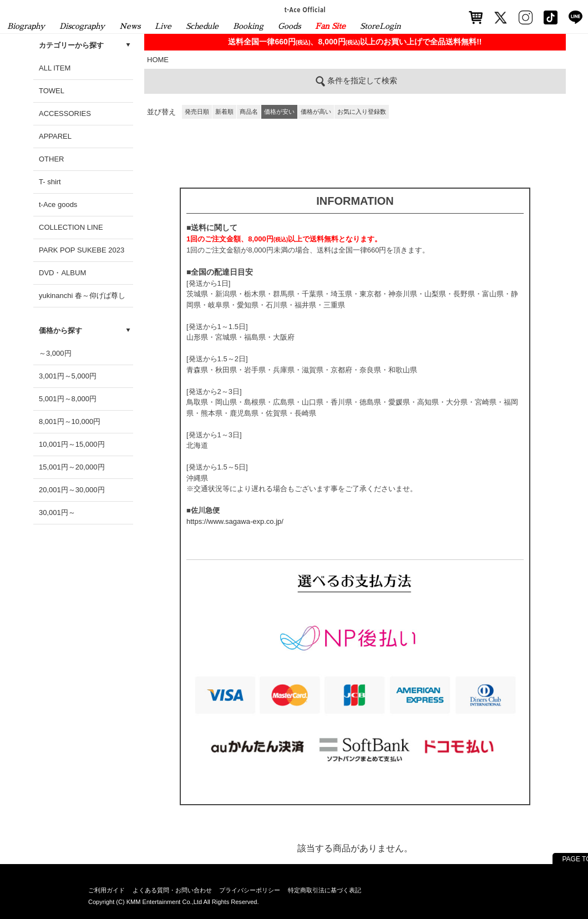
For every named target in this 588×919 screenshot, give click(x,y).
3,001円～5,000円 (68, 376)
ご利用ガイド (107, 890)
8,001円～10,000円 (70, 421)
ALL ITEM (55, 68)
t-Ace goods (58, 204)
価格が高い (316, 112)
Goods (289, 26)
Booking (248, 26)
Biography (26, 26)
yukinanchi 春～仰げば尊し (82, 296)
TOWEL (52, 91)
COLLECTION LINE (71, 227)
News (130, 26)
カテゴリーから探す (71, 45)
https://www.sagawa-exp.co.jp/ (235, 521)
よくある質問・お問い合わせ (172, 890)
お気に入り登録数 (362, 112)
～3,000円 (55, 353)
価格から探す (60, 330)
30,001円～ (57, 512)
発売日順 (197, 112)
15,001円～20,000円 (72, 467)
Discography (82, 26)
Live (163, 26)
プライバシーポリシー (250, 890)
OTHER (52, 159)
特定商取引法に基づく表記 (325, 890)
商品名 (249, 112)
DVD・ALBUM (62, 273)
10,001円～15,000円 (72, 444)
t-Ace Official (305, 9)
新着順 (224, 112)
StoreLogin (381, 26)
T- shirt (50, 182)
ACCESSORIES (65, 113)
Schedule (202, 26)
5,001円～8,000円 (68, 399)
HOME (158, 60)
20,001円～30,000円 (72, 490)
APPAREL (55, 136)
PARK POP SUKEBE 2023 (82, 250)
